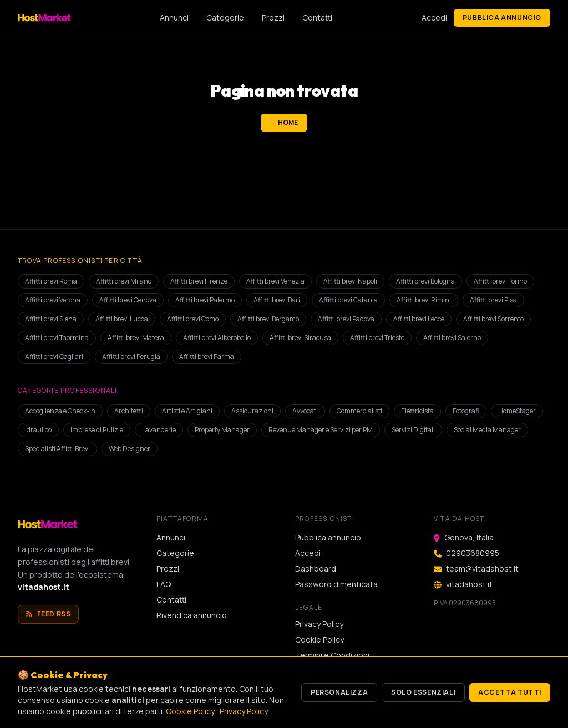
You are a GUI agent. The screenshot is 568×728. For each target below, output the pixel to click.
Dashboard (316, 568)
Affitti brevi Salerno (452, 338)
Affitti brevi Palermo (205, 300)
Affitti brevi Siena (51, 319)
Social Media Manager (487, 430)
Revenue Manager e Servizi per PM (321, 430)
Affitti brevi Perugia (131, 357)
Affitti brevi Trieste (377, 338)
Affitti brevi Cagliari (54, 357)
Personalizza (339, 692)
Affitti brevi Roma (51, 281)
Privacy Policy (319, 624)
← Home (284, 122)
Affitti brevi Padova (346, 319)
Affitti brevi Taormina (57, 338)
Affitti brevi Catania (348, 300)
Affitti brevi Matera (136, 338)
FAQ (164, 584)
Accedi (434, 17)
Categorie (225, 17)
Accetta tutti (510, 692)
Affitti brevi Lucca (122, 319)
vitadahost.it (44, 587)
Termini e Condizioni (332, 655)
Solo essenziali (423, 692)
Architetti (129, 411)
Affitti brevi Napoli (350, 281)
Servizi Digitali (413, 430)
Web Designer (130, 449)
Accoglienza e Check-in (60, 411)
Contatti (317, 17)
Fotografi (466, 411)
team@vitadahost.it (482, 568)
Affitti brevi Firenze (199, 281)
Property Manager (222, 430)
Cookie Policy (319, 639)
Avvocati (305, 411)
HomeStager (517, 411)
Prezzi (273, 17)
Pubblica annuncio (502, 17)
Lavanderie (159, 430)
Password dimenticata (336, 584)
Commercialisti (359, 411)
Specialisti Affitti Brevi (57, 449)
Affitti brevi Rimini (424, 300)
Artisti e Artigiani (187, 411)
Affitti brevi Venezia (275, 281)
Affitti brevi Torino (500, 281)
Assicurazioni (252, 411)
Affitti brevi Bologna (425, 281)
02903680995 (473, 553)
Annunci (174, 17)
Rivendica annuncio (192, 615)
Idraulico (38, 430)
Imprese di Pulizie (97, 430)
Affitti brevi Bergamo (268, 319)
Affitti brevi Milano (124, 281)
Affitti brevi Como (193, 319)
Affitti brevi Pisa (493, 300)
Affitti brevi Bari (277, 300)
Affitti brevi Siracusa (300, 338)
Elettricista (417, 411)
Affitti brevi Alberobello (217, 338)
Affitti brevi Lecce (419, 319)
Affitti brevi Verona (53, 300)
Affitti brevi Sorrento (493, 319)
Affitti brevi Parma (207, 357)
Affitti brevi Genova (128, 300)
